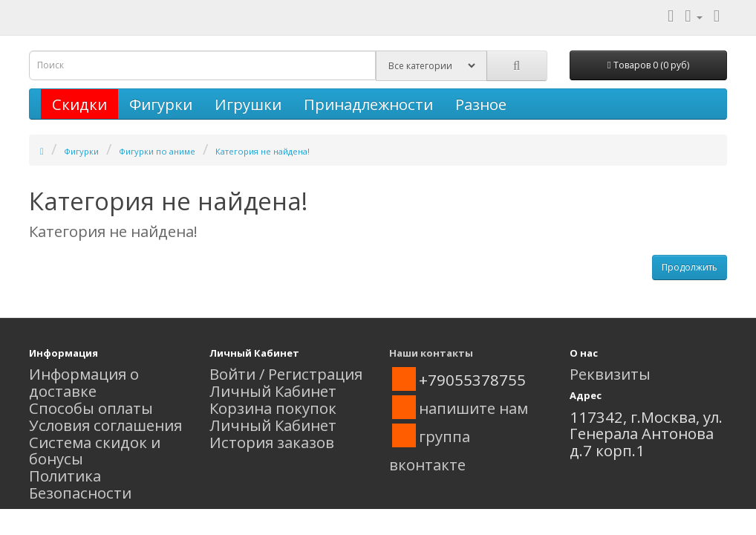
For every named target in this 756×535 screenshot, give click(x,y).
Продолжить (690, 267)
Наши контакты (431, 353)
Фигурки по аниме (157, 151)
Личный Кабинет (273, 391)
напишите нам (473, 408)
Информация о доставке (84, 382)
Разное (481, 104)
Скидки (79, 104)
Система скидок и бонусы (95, 451)
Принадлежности (368, 104)
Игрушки (248, 104)
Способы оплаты (91, 408)
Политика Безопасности (80, 484)
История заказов (272, 442)
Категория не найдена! (263, 151)
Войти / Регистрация (286, 374)
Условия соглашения (105, 425)
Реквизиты (610, 374)
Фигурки (161, 104)
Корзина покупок (273, 408)
